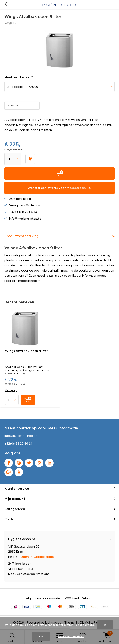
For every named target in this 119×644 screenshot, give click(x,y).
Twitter (29, 462)
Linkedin (49, 462)
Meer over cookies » (71, 636)
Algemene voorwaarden (44, 598)
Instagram (19, 462)
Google (9, 471)
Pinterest (39, 462)
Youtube (19, 471)
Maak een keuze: (18, 77)
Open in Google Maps (37, 557)
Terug (6, 4)
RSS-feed (72, 598)
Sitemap (88, 598)
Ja (105, 625)
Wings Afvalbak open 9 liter (26, 351)
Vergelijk (10, 23)
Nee (41, 636)
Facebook (9, 462)
